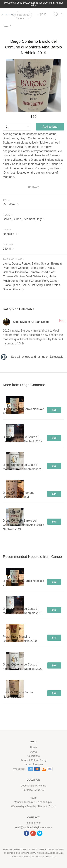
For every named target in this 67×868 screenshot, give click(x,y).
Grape (7, 230)
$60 (54, 522)
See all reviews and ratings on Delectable (33, 357)
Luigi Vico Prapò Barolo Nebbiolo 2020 (18, 695)
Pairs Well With (14, 259)
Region (8, 215)
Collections (33, 756)
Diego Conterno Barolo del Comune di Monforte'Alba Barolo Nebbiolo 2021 (23, 525)
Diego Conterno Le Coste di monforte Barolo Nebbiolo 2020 (23, 467)
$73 (54, 638)
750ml (8, 249)
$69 (54, 438)
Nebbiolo (10, 234)
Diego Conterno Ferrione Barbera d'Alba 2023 (19, 495)
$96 (54, 693)
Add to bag (50, 127)
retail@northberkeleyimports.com (34, 827)
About (33, 752)
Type (6, 200)
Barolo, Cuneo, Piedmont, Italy (24, 219)
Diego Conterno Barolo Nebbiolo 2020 (23, 411)
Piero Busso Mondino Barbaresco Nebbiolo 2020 (20, 639)
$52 (54, 410)
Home (6, 26)
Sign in (42, 14)
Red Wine (11, 204)
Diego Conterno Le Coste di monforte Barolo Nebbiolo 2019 (23, 439)
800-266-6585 (33, 823)
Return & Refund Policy (34, 760)
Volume (8, 245)
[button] (27, 833)
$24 (54, 494)
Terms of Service (33, 765)
